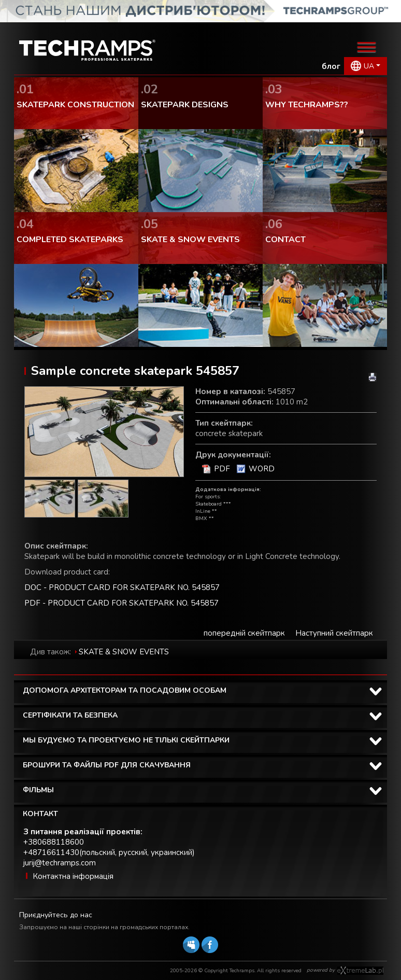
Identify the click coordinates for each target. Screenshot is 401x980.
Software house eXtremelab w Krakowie (360, 971)
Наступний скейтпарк (334, 633)
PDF (222, 469)
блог (331, 66)
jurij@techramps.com (60, 863)
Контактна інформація (73, 876)
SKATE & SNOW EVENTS (124, 652)
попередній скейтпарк (244, 633)
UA (369, 66)
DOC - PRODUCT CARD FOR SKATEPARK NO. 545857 (122, 587)
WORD (262, 469)
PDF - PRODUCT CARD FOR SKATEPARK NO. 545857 (121, 603)
